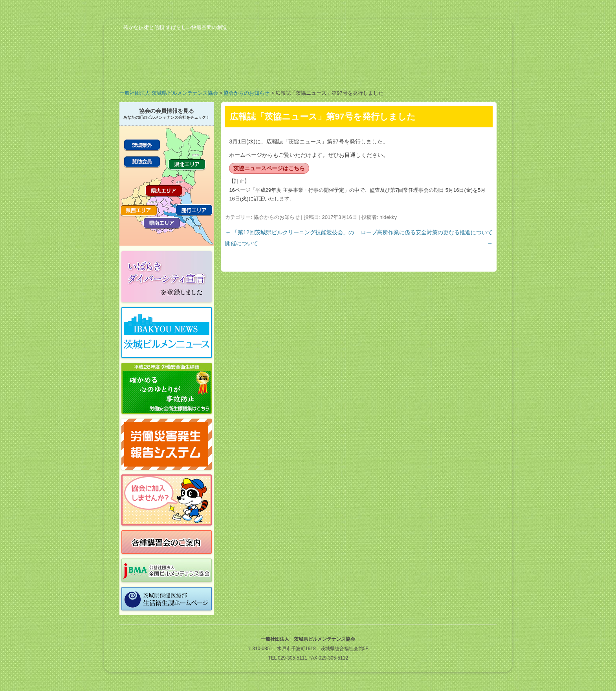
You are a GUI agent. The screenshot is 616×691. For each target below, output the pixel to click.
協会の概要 (151, 72)
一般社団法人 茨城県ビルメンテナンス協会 (169, 93)
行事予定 (339, 72)
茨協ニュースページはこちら (269, 168)
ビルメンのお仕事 (402, 72)
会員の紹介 (277, 72)
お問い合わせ (465, 72)
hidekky (388, 217)
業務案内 (214, 72)
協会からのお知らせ (247, 93)
